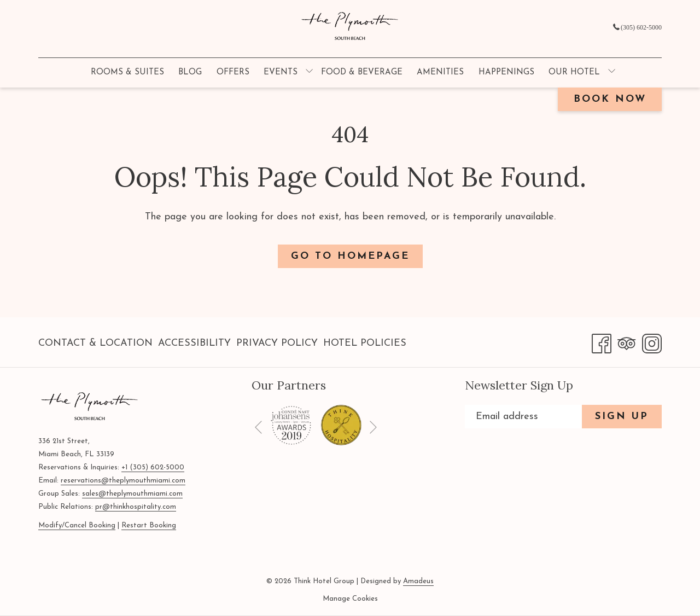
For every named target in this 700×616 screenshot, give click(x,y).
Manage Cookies (350, 599)
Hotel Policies (365, 343)
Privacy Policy (277, 343)
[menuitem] (127, 73)
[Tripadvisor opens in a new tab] (627, 342)
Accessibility (194, 343)
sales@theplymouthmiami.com (132, 494)
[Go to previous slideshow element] (258, 427)
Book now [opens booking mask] (610, 99)
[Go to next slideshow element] (373, 427)
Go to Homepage (350, 256)
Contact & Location (95, 343)
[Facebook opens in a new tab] (602, 342)
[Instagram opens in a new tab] (652, 342)
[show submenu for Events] (309, 73)
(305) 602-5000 (637, 27)
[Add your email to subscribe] (523, 417)
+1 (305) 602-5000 (153, 467)
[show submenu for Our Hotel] (612, 73)
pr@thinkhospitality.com (136, 507)
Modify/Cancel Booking (77, 525)
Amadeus (418, 581)
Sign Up (622, 417)
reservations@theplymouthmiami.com (123, 481)
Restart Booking (149, 525)
